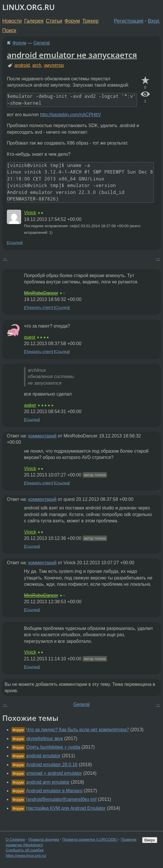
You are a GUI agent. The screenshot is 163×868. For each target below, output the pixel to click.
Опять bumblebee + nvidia (53, 747)
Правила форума (44, 839)
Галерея (34, 21)
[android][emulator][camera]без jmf (61, 799)
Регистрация (129, 21)
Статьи (54, 21)
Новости (12, 21)
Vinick (30, 213)
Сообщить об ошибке (25, 850)
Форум (72, 21)
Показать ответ (39, 308)
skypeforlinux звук (44, 738)
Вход (154, 21)
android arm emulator (48, 782)
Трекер (91, 21)
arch (37, 65)
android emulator (43, 756)
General (42, 43)
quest (30, 337)
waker (30, 405)
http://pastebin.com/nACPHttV (70, 115)
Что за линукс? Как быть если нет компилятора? (77, 730)
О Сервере (15, 839)
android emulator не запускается (72, 55)
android (22, 65)
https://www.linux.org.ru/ (26, 856)
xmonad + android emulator (54, 773)
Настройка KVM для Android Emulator (66, 808)
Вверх (150, 840)
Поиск (9, 30)
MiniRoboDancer (41, 293)
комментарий (42, 436)
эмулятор (54, 65)
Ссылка (15, 243)
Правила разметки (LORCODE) (90, 839)
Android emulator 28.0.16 (52, 765)
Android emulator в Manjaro (54, 791)
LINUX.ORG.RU (28, 7)
